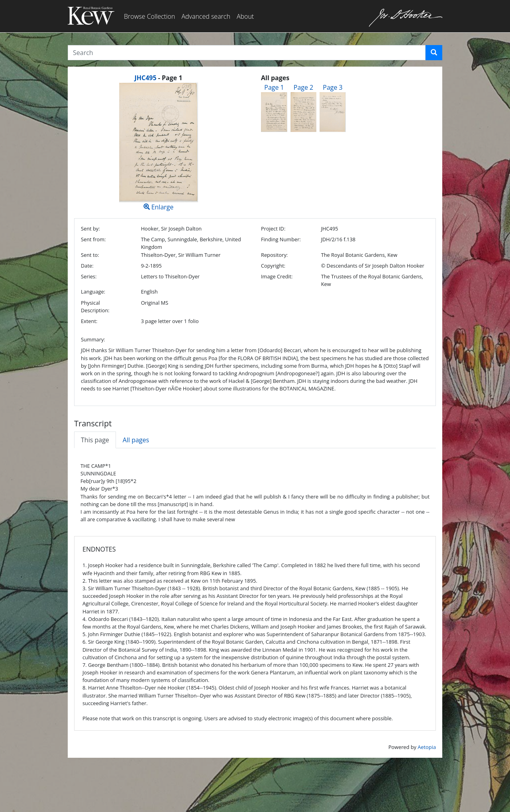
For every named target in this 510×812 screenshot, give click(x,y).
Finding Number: (281, 239)
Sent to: (90, 255)
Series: (89, 276)
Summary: (93, 339)
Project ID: (273, 229)
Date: (87, 266)
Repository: (274, 255)
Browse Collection (149, 16)
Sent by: (90, 229)
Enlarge (158, 147)
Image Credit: (277, 276)
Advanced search (206, 16)
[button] (434, 53)
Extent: (89, 321)
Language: (93, 292)
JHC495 (145, 78)
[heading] (158, 78)
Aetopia (427, 747)
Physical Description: (95, 306)
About (245, 16)
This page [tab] (95, 440)
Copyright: (273, 266)
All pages (136, 440)
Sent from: (93, 239)
